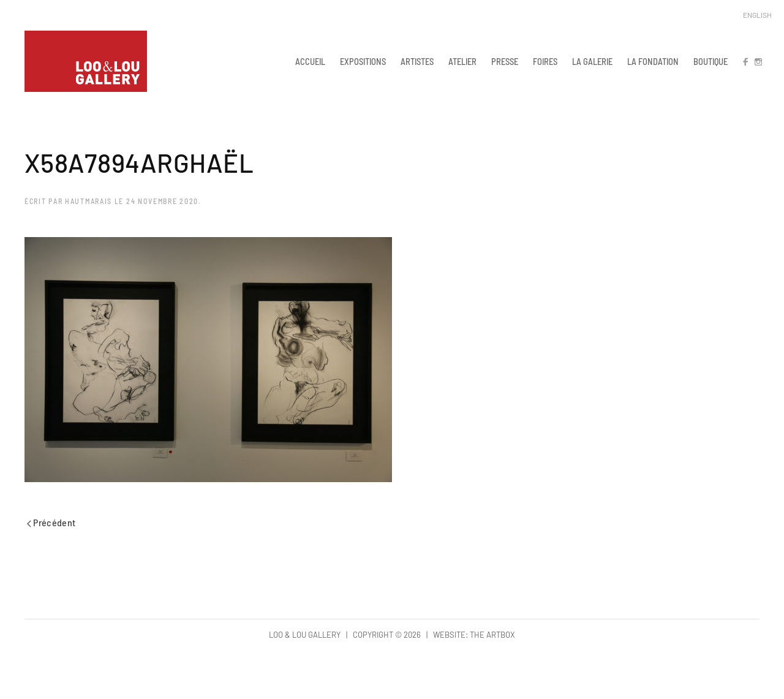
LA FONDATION (653, 61)
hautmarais (89, 201)
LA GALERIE (592, 61)
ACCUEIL (310, 61)
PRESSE (505, 61)
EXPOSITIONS (363, 61)
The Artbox (492, 635)
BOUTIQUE (710, 61)
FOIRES (545, 61)
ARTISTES (417, 61)
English (757, 15)
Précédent (51, 522)
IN (758, 61)
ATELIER (462, 61)
